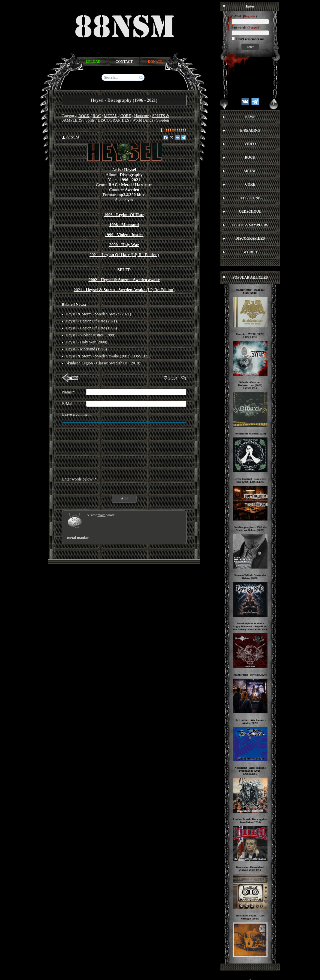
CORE (126, 116)
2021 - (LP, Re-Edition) (124, 255)
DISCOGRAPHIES (113, 120)
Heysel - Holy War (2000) (86, 342)
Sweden (163, 120)
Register (250, 16)
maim (101, 515)
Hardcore (142, 116)
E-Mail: (237, 16)
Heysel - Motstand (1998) (86, 349)
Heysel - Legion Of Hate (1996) (91, 328)
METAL (111, 116)
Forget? (254, 27)
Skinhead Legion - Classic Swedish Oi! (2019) (103, 363)
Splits (90, 120)
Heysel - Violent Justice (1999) (91, 335)
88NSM (73, 137)
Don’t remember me (250, 39)
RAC (97, 116)
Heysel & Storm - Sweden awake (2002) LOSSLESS (108, 356)
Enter (250, 47)
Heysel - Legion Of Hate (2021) (91, 321)
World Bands (143, 120)
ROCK (84, 116)
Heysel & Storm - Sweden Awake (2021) (98, 314)
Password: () (246, 27)
